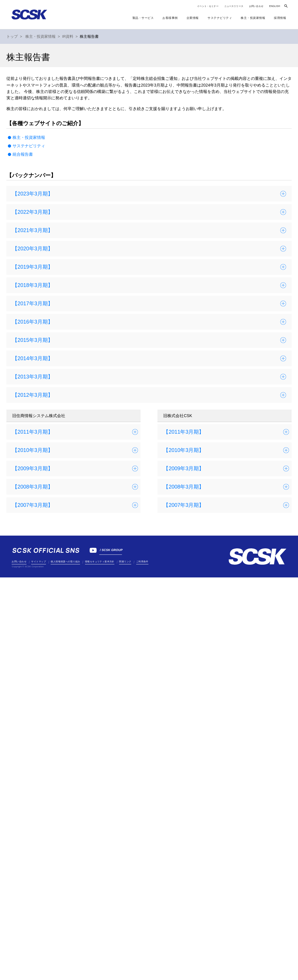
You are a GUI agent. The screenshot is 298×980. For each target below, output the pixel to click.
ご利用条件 (142, 562)
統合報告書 (23, 154)
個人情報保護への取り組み (65, 562)
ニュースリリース (234, 6)
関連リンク (125, 562)
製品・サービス (143, 18)
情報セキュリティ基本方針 (100, 562)
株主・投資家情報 (29, 137)
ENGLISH (275, 6)
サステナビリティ (29, 146)
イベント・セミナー (208, 6)
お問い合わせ (256, 6)
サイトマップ (38, 562)
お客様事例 (170, 18)
